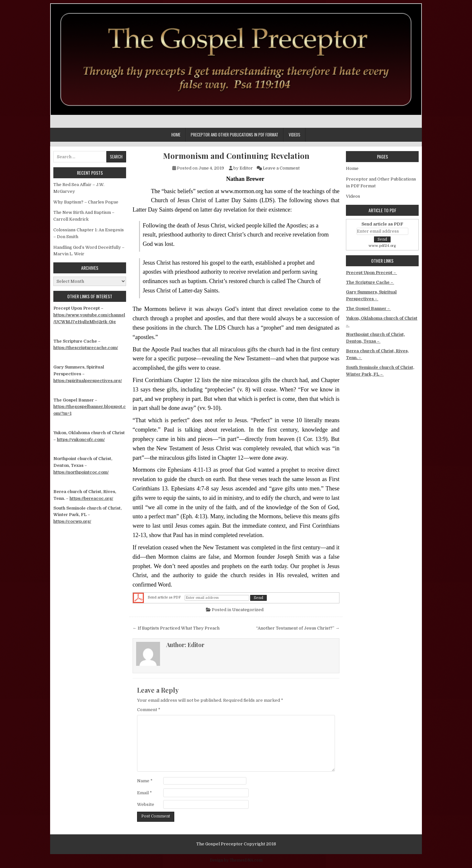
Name (145, 781)
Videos (295, 135)
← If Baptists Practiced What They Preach (176, 628)
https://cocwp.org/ (72, 521)
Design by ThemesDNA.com (236, 860)
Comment (149, 710)
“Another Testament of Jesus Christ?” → (298, 628)
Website (146, 804)
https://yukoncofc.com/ (81, 439)
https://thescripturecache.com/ (86, 348)
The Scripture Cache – (370, 282)
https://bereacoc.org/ (91, 498)
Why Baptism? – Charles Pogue (86, 202)
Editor (246, 168)
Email (145, 793)
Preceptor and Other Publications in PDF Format (235, 135)
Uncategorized (248, 610)
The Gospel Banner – (368, 308)
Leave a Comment (281, 168)
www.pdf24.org (382, 246)
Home (176, 135)
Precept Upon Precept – (371, 273)
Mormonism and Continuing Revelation (236, 156)
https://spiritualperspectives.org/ (88, 381)
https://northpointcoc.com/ (81, 472)
